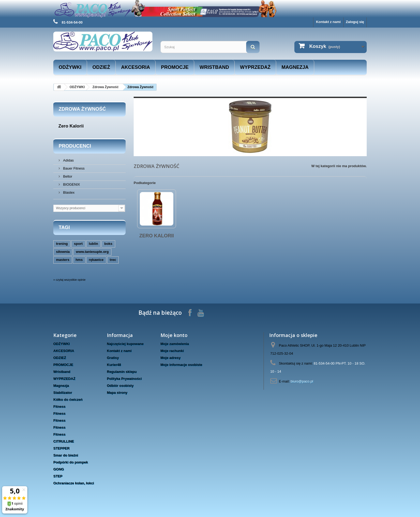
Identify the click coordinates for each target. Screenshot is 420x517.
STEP (58, 476)
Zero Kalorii (71, 126)
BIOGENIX (71, 184)
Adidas (68, 160)
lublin (94, 244)
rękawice (96, 260)
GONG (59, 469)
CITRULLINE (64, 441)
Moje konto (174, 335)
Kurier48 (114, 365)
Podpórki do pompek (71, 462)
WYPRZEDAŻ (255, 67)
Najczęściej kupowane (125, 344)
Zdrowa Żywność (105, 87)
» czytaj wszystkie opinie (69, 280)
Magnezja (295, 67)
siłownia (63, 252)
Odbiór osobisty (120, 386)
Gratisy (113, 358)
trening (62, 244)
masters (63, 260)
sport (78, 244)
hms (79, 260)
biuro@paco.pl (302, 381)
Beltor (67, 176)
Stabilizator (63, 393)
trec (113, 260)
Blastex (68, 192)
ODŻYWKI (70, 67)
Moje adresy (170, 358)
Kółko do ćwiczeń (68, 400)
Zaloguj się (355, 22)
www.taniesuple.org (92, 252)
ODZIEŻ (101, 67)
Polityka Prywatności (124, 379)
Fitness (59, 407)
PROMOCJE (175, 67)
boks (108, 244)
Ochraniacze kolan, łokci (74, 483)
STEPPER (61, 448)
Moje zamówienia (175, 344)
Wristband (214, 67)
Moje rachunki (172, 351)
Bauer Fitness (73, 168)
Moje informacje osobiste (181, 365)
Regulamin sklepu (122, 372)
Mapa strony (117, 393)
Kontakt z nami (328, 22)
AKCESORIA (136, 67)
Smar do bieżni (66, 455)
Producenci (75, 146)
